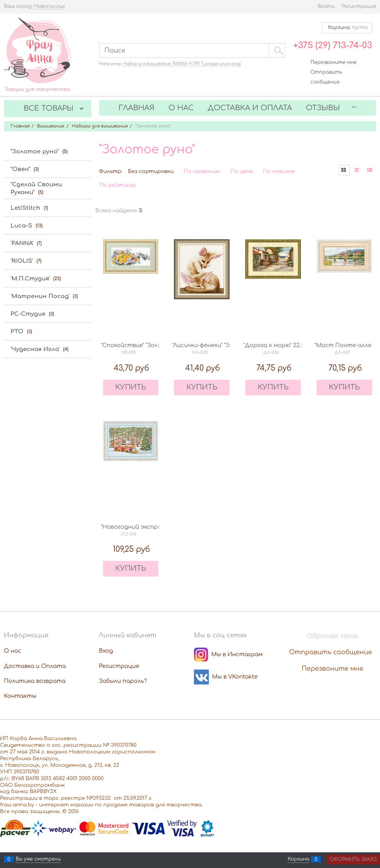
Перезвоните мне (334, 62)
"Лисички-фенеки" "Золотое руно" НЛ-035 (231, 345)
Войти (326, 6)
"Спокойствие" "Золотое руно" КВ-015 (156, 345)
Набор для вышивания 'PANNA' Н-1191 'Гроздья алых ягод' (182, 64)
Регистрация (359, 6)
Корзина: (347, 27)
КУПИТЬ (131, 387)
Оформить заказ (353, 859)
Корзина (298, 859)
